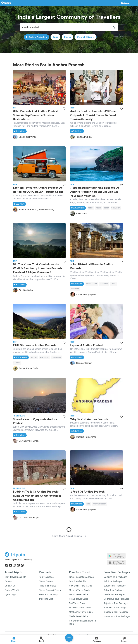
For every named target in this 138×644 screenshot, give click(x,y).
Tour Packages (46, 577)
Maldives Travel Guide (80, 608)
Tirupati (34, 357)
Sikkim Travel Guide (79, 616)
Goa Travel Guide (78, 581)
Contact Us (10, 586)
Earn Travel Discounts (15, 577)
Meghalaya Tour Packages (116, 599)
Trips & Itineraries (48, 586)
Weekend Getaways (49, 594)
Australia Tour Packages (115, 608)
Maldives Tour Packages (115, 577)
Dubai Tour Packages (114, 590)
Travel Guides (46, 581)
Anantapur (104, 284)
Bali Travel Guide (77, 603)
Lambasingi (56, 357)
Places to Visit (46, 599)
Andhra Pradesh (99, 504)
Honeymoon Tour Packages (117, 616)
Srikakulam (116, 208)
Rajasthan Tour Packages (116, 603)
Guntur (114, 284)
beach (106, 208)
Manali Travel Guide (79, 594)
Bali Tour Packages (113, 581)
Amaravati (75, 289)
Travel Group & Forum (50, 590)
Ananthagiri (44, 357)
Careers (9, 581)
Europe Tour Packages (115, 586)
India (88, 504)
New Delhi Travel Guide (80, 586)
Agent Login (11, 594)
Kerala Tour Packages (114, 594)
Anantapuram (92, 284)
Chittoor (17, 363)
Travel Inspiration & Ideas (81, 577)
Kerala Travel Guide (79, 599)
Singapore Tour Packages (116, 612)
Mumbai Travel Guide (79, 590)
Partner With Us (12, 590)
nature (91, 208)
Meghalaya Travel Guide (81, 612)
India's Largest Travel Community (19, 560)
